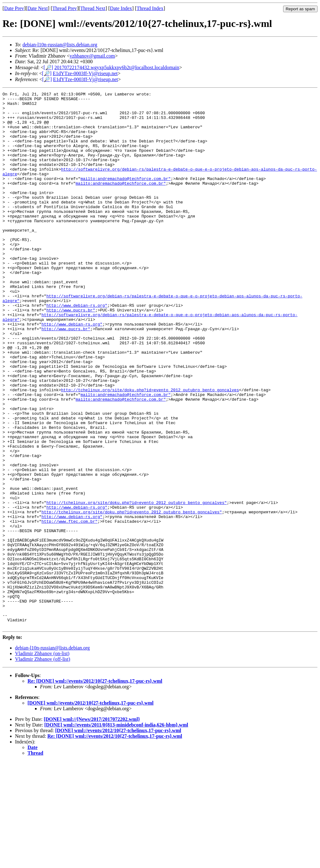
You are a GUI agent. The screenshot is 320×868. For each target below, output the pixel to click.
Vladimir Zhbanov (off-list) (43, 766)
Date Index (121, 8)
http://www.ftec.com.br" (70, 608)
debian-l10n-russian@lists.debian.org (60, 45)
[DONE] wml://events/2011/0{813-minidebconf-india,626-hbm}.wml (116, 832)
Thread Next (93, 8)
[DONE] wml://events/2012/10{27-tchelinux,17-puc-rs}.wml (90, 810)
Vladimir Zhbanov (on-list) (42, 760)
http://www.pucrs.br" (71, 354)
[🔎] (48, 67)
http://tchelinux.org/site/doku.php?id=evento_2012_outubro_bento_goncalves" (136, 585)
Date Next (38, 8)
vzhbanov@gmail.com (92, 56)
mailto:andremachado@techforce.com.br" (126, 196)
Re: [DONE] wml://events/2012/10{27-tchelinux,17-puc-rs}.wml (95, 788)
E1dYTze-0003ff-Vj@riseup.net (85, 73)
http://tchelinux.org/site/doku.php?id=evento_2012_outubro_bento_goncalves (150, 450)
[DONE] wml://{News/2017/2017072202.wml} (92, 826)
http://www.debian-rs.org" (77, 348)
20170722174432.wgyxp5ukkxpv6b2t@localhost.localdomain (117, 67)
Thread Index (150, 8)
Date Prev (14, 8)
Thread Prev (65, 8)
